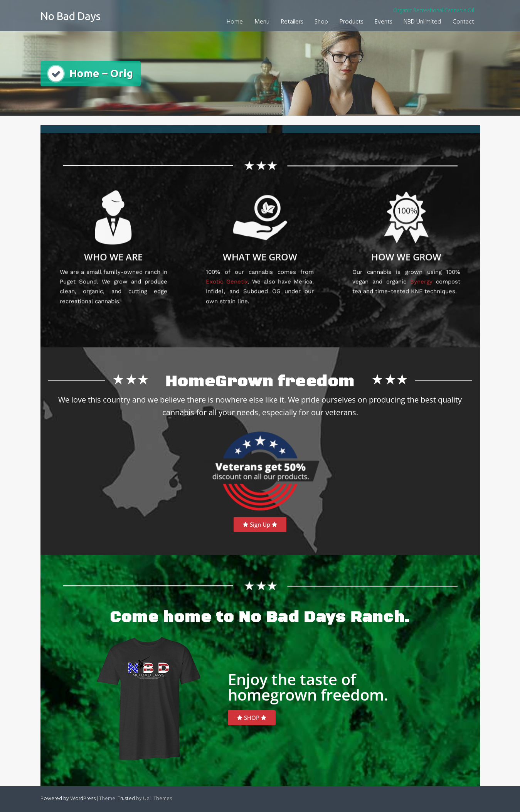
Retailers (292, 22)
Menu (262, 22)
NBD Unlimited (422, 22)
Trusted (126, 799)
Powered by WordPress (68, 799)
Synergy (421, 269)
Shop (321, 22)
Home (235, 22)
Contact (463, 22)
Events (383, 22)
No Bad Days (71, 16)
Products (351, 22)
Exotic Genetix (227, 269)
